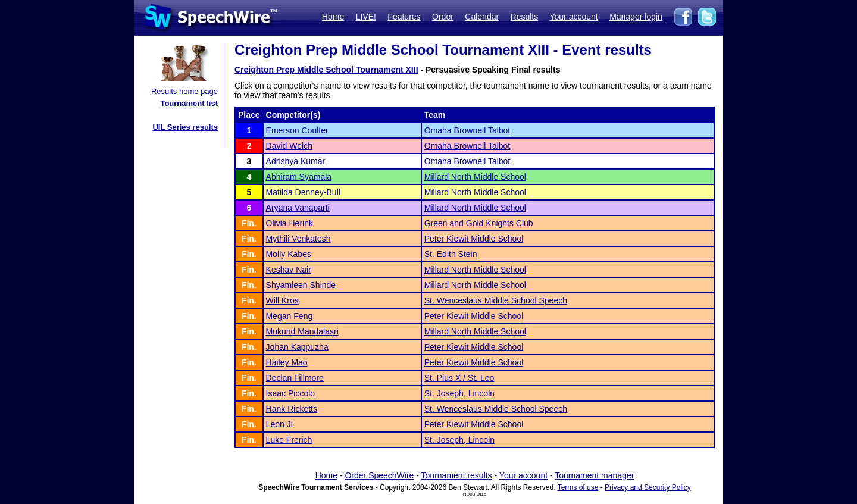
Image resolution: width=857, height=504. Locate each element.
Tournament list (189, 103)
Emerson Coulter (297, 130)
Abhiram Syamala (299, 177)
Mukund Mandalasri (302, 331)
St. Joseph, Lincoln (459, 393)
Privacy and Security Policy (648, 487)
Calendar (482, 17)
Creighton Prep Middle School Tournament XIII (326, 70)
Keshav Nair (289, 270)
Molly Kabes (289, 254)
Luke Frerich (289, 440)
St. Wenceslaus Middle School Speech (496, 300)
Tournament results (457, 475)
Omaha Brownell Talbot (467, 130)
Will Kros (282, 300)
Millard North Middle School (475, 177)
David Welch (289, 146)
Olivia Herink (290, 223)
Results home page (184, 91)
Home (333, 17)
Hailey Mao (287, 362)
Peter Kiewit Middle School (474, 239)
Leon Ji (279, 424)
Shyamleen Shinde (301, 285)
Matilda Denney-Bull (303, 192)
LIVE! (366, 17)
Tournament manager (594, 475)
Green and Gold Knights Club (479, 223)
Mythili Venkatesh (298, 239)
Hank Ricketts (292, 409)
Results (525, 17)
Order (443, 17)
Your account (573, 17)
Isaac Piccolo (290, 393)
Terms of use (578, 487)
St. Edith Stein (451, 254)
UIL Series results (185, 127)
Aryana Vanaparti (298, 208)
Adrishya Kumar (296, 161)
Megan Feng (290, 316)
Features (404, 17)
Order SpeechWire (379, 475)
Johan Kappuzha (297, 347)
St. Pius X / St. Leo (459, 378)
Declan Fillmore (295, 378)
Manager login (636, 17)
